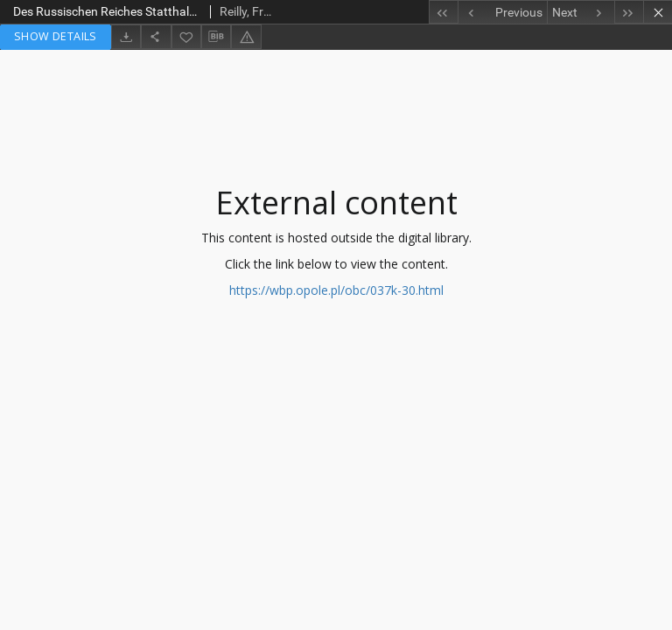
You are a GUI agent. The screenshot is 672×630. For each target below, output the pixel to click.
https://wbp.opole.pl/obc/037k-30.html (336, 290)
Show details (56, 36)
